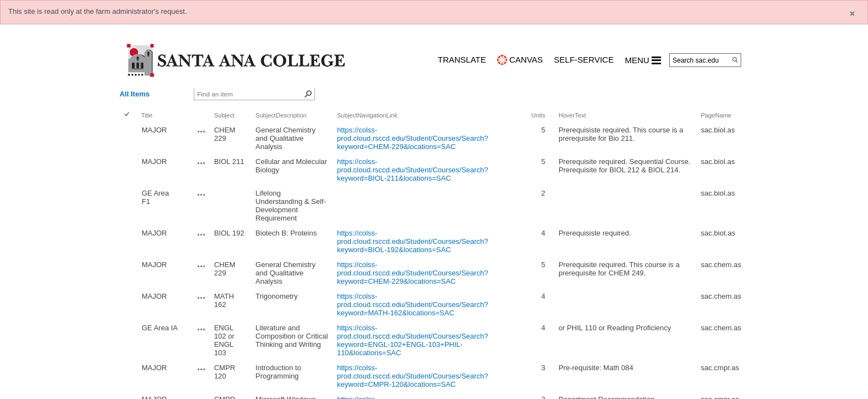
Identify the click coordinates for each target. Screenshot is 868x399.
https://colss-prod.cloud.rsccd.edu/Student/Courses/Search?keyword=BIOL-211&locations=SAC (413, 170)
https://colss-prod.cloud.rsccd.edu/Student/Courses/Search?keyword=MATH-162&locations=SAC (413, 305)
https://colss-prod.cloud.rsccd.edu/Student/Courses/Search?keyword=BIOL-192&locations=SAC (413, 241)
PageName (716, 115)
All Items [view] (135, 94)
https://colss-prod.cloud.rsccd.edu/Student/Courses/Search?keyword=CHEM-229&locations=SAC (413, 138)
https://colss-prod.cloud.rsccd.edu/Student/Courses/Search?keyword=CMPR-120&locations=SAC (413, 376)
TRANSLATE (462, 60)
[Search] (735, 60)
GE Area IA (160, 328)
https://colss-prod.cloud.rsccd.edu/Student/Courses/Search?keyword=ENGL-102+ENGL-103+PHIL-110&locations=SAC (413, 340)
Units (538, 115)
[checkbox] (128, 115)
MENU (643, 60)
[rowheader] (129, 138)
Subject (224, 115)
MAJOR (154, 130)
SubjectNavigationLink (367, 115)
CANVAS (526, 60)
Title (147, 115)
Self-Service (584, 60)
